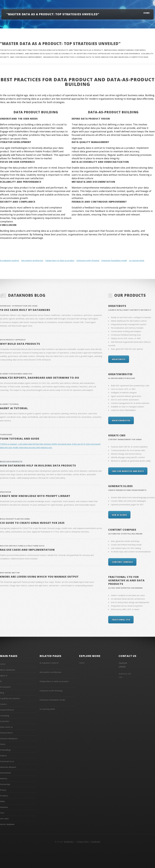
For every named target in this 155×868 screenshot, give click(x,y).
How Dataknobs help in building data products (38, 465)
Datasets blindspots (9, 738)
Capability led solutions (10, 698)
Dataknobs (69, 841)
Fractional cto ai (7, 761)
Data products (6, 733)
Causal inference (7, 710)
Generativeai (5, 773)
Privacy (3, 790)
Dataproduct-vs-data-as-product (60, 260)
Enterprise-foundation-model (114, 260)
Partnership (5, 784)
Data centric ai (6, 727)
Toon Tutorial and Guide (20, 439)
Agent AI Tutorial (14, 408)
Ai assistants (5, 687)
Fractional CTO (121, 620)
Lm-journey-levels (137, 260)
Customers (5, 721)
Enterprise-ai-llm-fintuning (88, 260)
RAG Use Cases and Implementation (27, 550)
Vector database (7, 824)
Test (2, 813)
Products (4, 796)
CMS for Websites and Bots (128, 471)
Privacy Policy (83, 841)
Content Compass (122, 530)
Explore (3, 755)
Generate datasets (8, 767)
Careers (3, 704)
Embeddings (5, 750)
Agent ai (4, 675)
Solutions (4, 807)
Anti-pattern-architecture (32, 260)
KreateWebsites (120, 374)
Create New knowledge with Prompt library (35, 496)
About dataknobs (7, 670)
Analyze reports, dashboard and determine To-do (40, 378)
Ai (1, 681)
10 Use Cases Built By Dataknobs (25, 310)
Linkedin (122, 666)
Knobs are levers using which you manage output (39, 577)
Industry (4, 778)
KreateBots (117, 306)
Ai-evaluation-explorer (10, 260)
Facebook (123, 663)
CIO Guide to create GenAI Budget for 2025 (32, 523)
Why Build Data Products (20, 344)
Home (147, 13)
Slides (2, 801)
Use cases (4, 818)
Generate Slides (121, 486)
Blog (2, 693)
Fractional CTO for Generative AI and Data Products (126, 580)
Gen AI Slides (119, 515)
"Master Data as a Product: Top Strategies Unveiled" (53, 14)
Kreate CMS (117, 435)
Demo (3, 744)
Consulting (5, 715)
